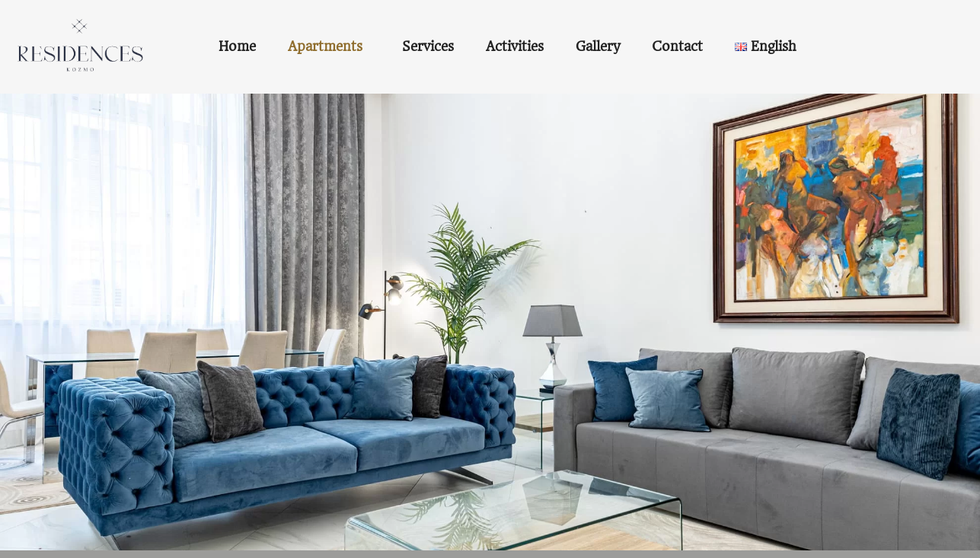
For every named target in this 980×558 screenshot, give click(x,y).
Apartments (325, 46)
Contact (677, 46)
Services (428, 46)
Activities (515, 46)
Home (237, 46)
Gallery (598, 46)
